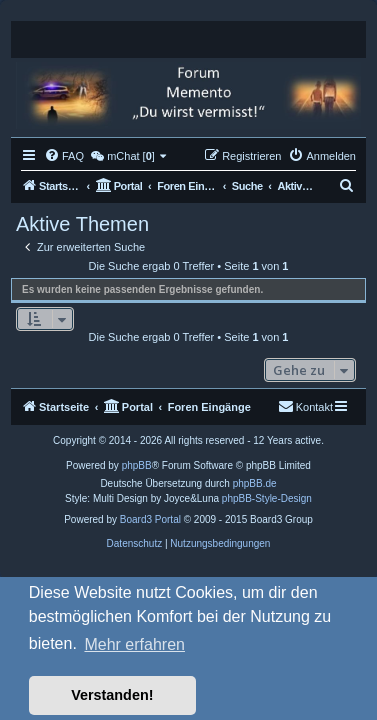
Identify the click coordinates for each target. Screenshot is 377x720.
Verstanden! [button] (112, 695)
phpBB (137, 465)
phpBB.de (255, 483)
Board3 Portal (150, 519)
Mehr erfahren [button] (134, 644)
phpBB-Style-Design (267, 498)
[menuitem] (64, 156)
